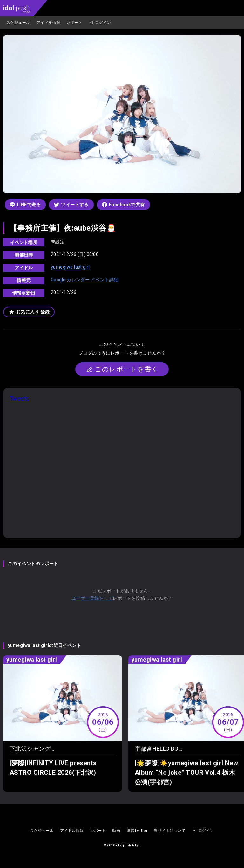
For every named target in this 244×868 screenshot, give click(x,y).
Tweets (20, 398)
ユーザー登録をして (92, 598)
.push (16, 9)
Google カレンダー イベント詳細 (85, 280)
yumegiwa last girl (70, 267)
